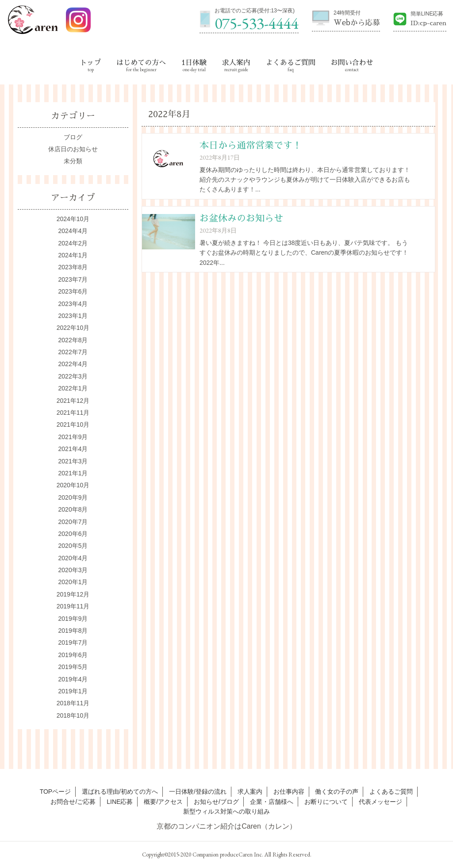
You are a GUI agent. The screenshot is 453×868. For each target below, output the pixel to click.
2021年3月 (73, 461)
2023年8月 (73, 267)
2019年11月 (73, 606)
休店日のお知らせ (73, 149)
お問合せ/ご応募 (73, 802)
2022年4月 (73, 364)
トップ (91, 63)
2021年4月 (73, 449)
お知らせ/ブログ (216, 802)
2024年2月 (73, 243)
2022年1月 (73, 388)
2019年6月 (73, 655)
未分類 (73, 161)
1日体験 (194, 63)
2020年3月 (73, 570)
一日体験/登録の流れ (198, 792)
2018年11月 (73, 703)
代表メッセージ (380, 802)
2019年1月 (73, 691)
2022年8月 (73, 340)
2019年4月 (73, 679)
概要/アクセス (163, 802)
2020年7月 (73, 522)
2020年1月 (73, 582)
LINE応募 (120, 802)
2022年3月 (73, 376)
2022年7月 (73, 352)
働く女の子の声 (337, 792)
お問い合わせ (352, 63)
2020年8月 (73, 509)
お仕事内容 (289, 792)
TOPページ (56, 792)
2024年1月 (73, 255)
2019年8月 (73, 631)
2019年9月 (73, 619)
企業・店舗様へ (272, 802)
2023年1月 (73, 316)
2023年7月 (73, 279)
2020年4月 (73, 558)
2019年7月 (73, 642)
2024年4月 (73, 231)
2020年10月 (73, 485)
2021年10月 (73, 424)
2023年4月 (73, 304)
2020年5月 (73, 546)
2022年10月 (73, 328)
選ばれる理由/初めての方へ (120, 792)
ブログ (73, 137)
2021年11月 (73, 413)
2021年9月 (73, 437)
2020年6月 (73, 534)
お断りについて (326, 802)
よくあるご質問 (291, 63)
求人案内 (236, 63)
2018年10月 (73, 715)
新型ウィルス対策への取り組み (226, 811)
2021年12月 (73, 401)
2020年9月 (73, 497)
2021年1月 (73, 473)
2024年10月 (73, 219)
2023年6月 (73, 291)
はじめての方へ (141, 63)
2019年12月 (73, 594)
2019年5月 (73, 667)
